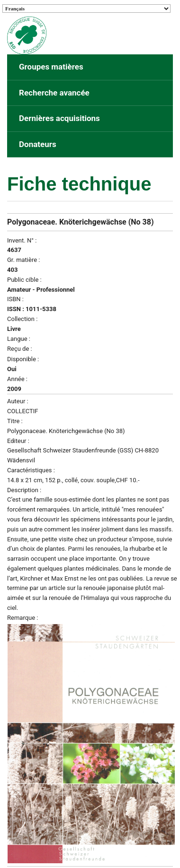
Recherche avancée (54, 93)
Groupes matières (51, 67)
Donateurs (38, 144)
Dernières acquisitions (59, 118)
